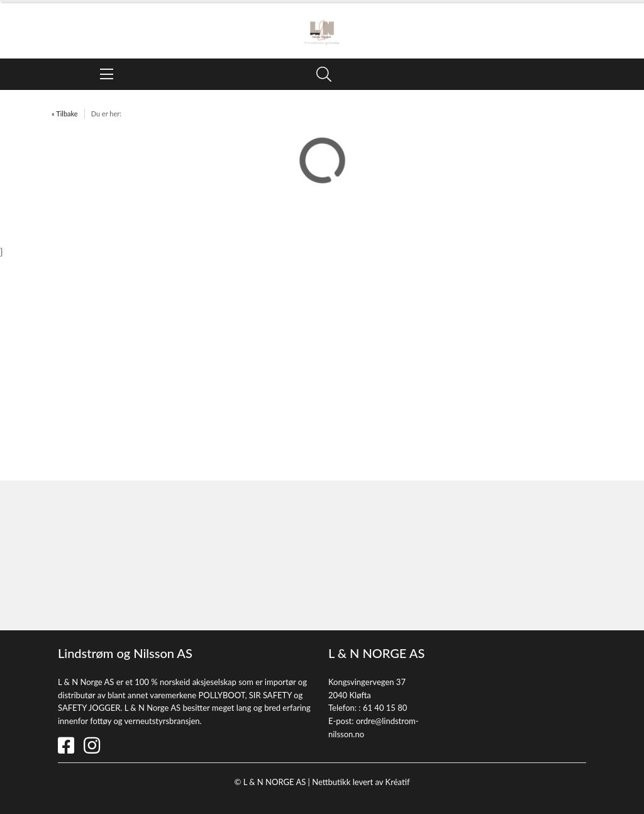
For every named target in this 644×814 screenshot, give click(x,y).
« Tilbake (65, 114)
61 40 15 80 (385, 708)
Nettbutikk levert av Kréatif (361, 782)
